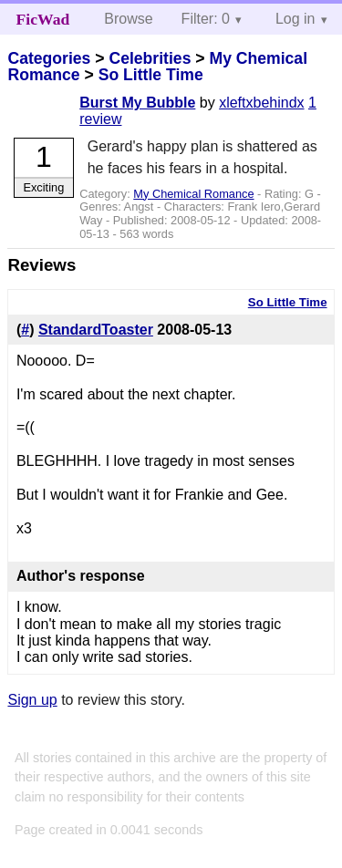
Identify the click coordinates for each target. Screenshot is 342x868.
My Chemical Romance (193, 194)
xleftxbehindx (261, 103)
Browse (128, 19)
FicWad (43, 19)
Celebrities (150, 58)
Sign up (32, 700)
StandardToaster (96, 330)
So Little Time (151, 75)
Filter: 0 (206, 19)
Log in (295, 19)
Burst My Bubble (137, 103)
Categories (49, 58)
